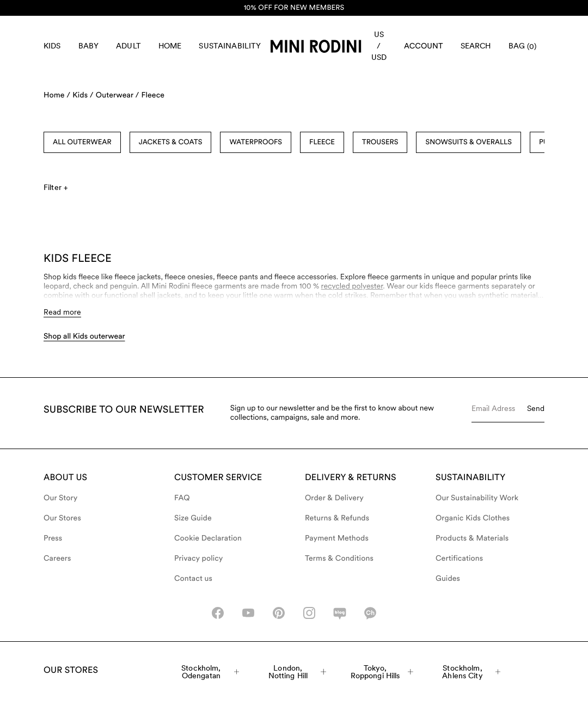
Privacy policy (199, 559)
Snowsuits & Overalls (468, 142)
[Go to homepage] (316, 46)
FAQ (182, 498)
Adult (128, 46)
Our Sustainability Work (477, 498)
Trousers (380, 142)
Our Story (60, 498)
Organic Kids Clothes (473, 518)
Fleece (153, 95)
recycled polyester (352, 286)
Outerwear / (118, 95)
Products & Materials (472, 538)
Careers (57, 559)
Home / (57, 95)
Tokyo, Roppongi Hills (382, 672)
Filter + (56, 187)
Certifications (459, 559)
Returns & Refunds (337, 518)
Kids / (83, 95)
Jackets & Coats (171, 142)
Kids (52, 46)
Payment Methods (337, 538)
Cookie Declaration (208, 538)
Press (53, 538)
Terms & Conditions (339, 559)
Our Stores (62, 518)
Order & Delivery (334, 498)
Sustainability (230, 46)
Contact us (193, 579)
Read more (62, 312)
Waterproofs (256, 142)
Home (170, 46)
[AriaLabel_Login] (424, 46)
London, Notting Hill (298, 672)
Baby (89, 46)
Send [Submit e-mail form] (536, 408)
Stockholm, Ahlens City (471, 672)
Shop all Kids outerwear (84, 336)
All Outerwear (82, 142)
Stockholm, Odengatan (210, 672)
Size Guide (193, 518)
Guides (448, 579)
